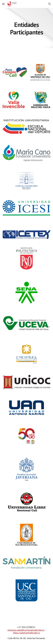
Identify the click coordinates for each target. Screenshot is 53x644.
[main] (27, 28)
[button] (3, 4)
